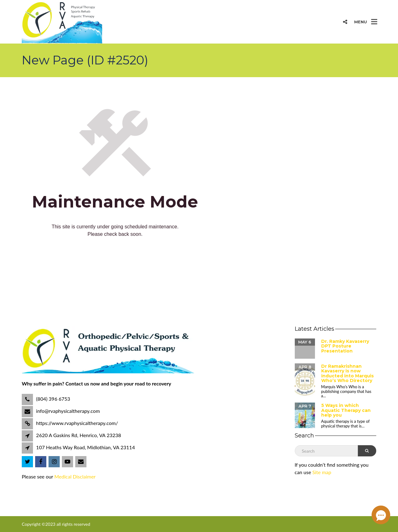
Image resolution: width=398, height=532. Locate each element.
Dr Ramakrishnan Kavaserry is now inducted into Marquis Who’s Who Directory (347, 373)
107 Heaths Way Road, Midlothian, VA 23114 (86, 447)
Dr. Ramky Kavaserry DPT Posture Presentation (345, 346)
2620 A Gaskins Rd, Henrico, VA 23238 (79, 435)
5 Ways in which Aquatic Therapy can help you (346, 410)
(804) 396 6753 (53, 399)
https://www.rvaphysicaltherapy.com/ (76, 423)
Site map (322, 472)
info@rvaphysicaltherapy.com (67, 411)
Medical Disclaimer (75, 476)
